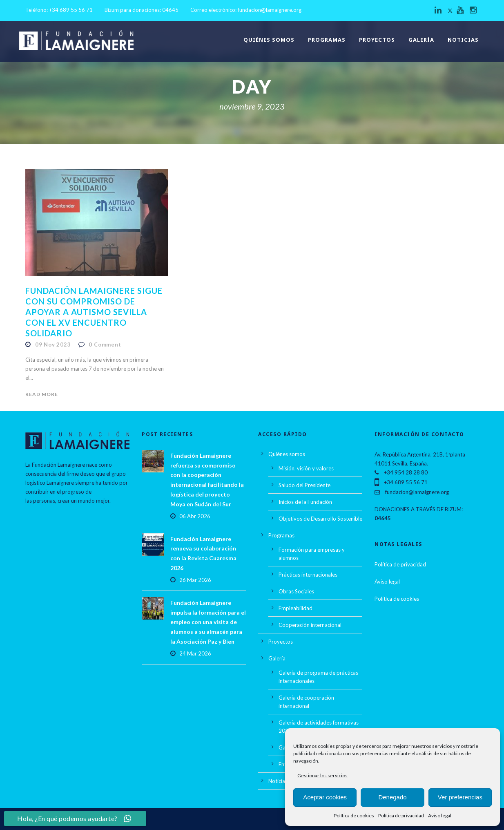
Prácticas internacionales (308, 575)
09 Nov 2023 (53, 345)
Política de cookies (354, 815)
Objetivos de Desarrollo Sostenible (320, 519)
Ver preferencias (460, 797)
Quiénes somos (269, 40)
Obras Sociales (296, 591)
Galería (421, 40)
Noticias (463, 40)
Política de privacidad (401, 815)
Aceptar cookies (325, 797)
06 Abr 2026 (195, 516)
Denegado (392, 797)
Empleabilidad (295, 608)
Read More (42, 394)
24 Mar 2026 (195, 653)
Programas (327, 40)
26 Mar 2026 (195, 580)
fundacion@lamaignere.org (270, 10)
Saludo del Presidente (304, 485)
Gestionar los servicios (322, 775)
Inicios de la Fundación (305, 502)
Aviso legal (440, 815)
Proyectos (377, 40)
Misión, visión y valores (306, 468)
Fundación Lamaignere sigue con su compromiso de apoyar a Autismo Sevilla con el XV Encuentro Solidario (94, 312)
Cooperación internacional (310, 625)
